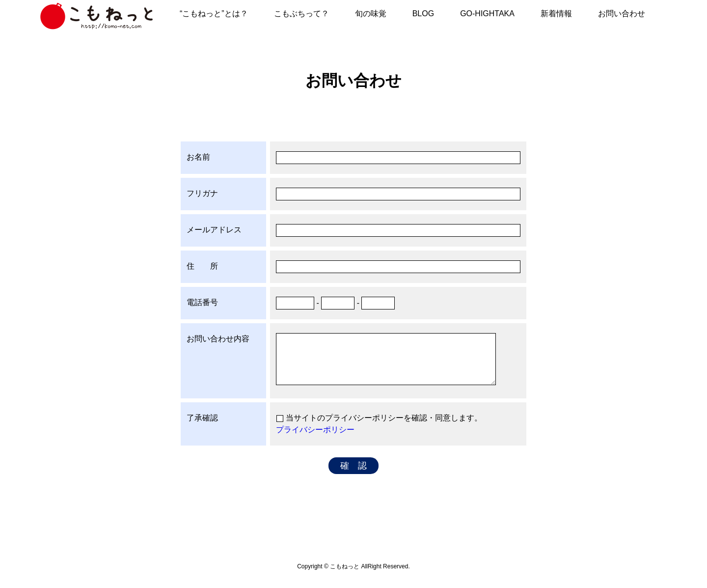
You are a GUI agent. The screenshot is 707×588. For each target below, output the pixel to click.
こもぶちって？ (301, 14)
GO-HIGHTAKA (487, 14)
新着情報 (556, 14)
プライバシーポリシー (315, 430)
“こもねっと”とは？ (214, 14)
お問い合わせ (622, 14)
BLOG (423, 14)
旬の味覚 (371, 14)
